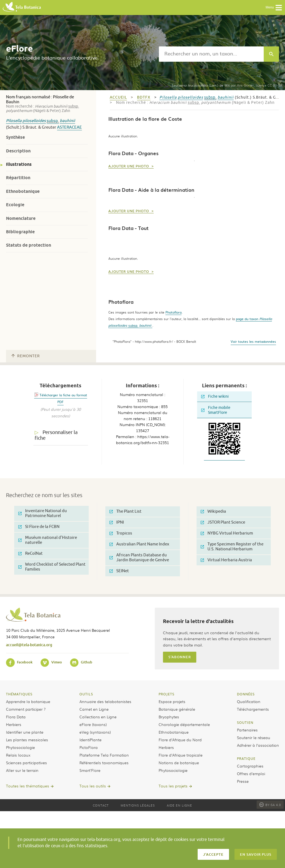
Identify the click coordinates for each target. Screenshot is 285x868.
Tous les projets (173, 786)
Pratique (246, 758)
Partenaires (247, 730)
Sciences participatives (26, 763)
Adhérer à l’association (258, 745)
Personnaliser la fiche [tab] (56, 435)
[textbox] (211, 54)
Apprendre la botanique (28, 701)
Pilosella (14, 121)
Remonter (26, 356)
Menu (274, 8)
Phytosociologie (20, 747)
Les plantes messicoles (27, 740)
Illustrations (19, 164)
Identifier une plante (25, 732)
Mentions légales (138, 805)
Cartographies (250, 766)
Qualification (249, 701)
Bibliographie (20, 232)
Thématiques (19, 694)
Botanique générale (177, 709)
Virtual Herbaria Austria (226, 560)
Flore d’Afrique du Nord (180, 740)
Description (18, 151)
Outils (86, 694)
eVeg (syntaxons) (95, 732)
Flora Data (16, 717)
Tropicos (121, 533)
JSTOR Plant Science (223, 522)
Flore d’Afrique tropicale (181, 755)
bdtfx (144, 97)
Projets (167, 694)
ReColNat (30, 553)
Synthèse (15, 137)
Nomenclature (21, 218)
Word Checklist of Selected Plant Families (52, 567)
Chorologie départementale (184, 724)
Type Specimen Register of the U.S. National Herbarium (232, 547)
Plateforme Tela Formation (104, 755)
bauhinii (67, 121)
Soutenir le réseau (254, 737)
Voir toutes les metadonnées (253, 341)
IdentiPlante (90, 740)
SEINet (119, 571)
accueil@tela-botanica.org (29, 645)
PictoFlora (89, 747)
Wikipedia (213, 511)
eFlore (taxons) (93, 724)
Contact (101, 805)
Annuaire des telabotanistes (105, 701)
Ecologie (15, 205)
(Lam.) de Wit (201, 85)
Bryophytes (169, 717)
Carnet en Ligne (94, 709)
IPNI (117, 522)
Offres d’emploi (251, 773)
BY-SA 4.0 (270, 805)
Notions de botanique (179, 763)
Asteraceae (69, 127)
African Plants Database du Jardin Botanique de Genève (139, 558)
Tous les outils (93, 786)
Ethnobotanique (23, 191)
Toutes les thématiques (28, 786)
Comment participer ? (26, 709)
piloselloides (34, 121)
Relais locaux (18, 755)
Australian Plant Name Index (139, 544)
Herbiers (14, 724)
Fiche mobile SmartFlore (216, 410)
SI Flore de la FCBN (39, 527)
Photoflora (173, 312)
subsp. (53, 121)
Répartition (18, 178)
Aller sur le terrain (22, 770)
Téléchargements (253, 709)
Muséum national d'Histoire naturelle (48, 540)
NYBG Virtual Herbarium (227, 533)
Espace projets (172, 701)
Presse (243, 781)
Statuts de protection (29, 245)
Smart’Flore (90, 770)
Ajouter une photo (129, 166)
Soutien (245, 722)
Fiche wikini (215, 396)
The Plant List (125, 511)
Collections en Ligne (98, 717)
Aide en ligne (179, 805)
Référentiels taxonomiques (104, 763)
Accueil (118, 97)
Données (246, 694)
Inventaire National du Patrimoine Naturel (43, 513)
